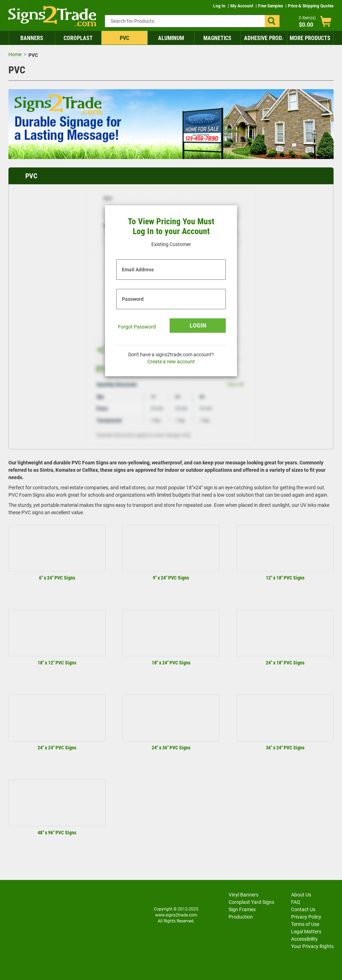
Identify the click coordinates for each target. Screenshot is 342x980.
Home (15, 54)
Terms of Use (305, 924)
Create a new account (171, 362)
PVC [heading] (31, 176)
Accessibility (304, 939)
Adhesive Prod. (264, 38)
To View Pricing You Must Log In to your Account (171, 227)
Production (241, 917)
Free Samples (271, 6)
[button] (272, 21)
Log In (220, 6)
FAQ (296, 902)
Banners (32, 38)
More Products (310, 38)
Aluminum (171, 38)
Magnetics (217, 38)
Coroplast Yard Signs (251, 902)
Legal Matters (306, 932)
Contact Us (303, 909)
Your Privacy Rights (312, 946)
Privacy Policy (306, 917)
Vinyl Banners (244, 895)
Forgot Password (137, 327)
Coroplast (78, 38)
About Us (301, 895)
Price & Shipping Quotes (311, 6)
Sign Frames (242, 909)
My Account (242, 6)
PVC (124, 38)
